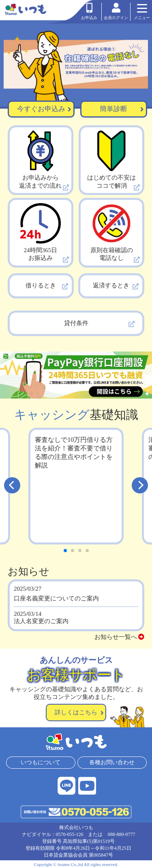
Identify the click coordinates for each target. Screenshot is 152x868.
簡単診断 (122, 109)
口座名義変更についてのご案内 (56, 598)
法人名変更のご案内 (41, 621)
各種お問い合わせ (112, 762)
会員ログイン (116, 11)
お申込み (89, 11)
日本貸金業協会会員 (66, 855)
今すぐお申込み (44, 109)
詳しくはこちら (79, 712)
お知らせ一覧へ (120, 637)
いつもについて (41, 762)
